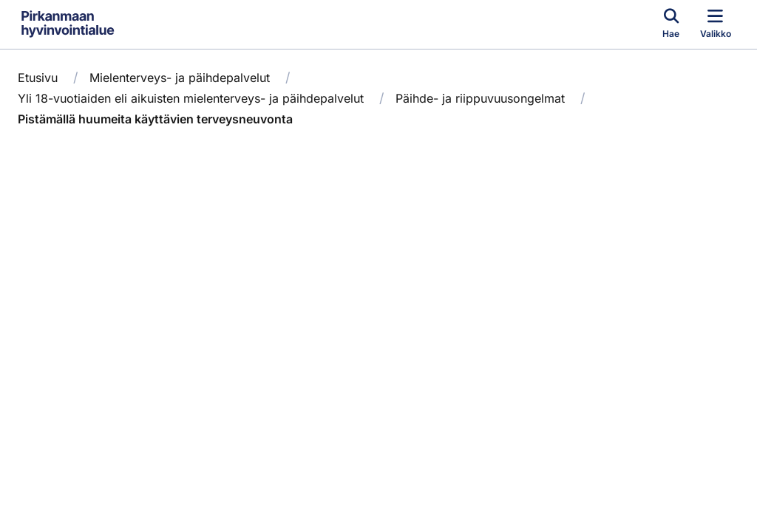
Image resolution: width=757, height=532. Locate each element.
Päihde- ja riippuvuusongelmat (480, 98)
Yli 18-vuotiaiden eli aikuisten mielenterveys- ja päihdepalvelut (191, 98)
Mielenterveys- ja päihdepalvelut (180, 78)
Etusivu (38, 78)
